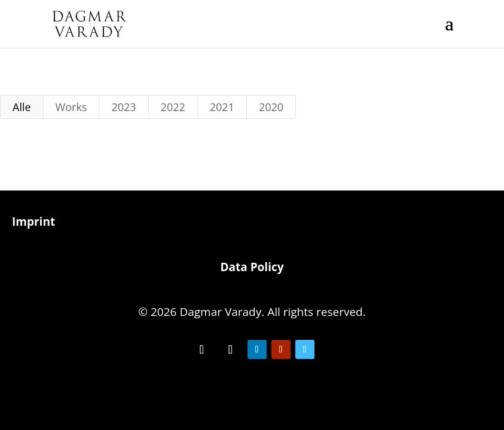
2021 (222, 107)
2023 (123, 107)
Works (71, 107)
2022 (173, 107)
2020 (271, 107)
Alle (22, 107)
